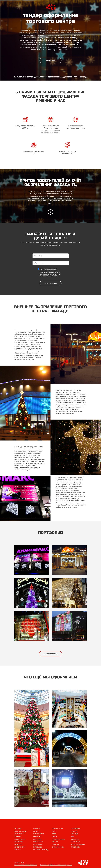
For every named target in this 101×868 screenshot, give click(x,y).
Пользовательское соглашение (26, 865)
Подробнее (50, 60)
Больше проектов (50, 654)
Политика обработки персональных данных (56, 865)
